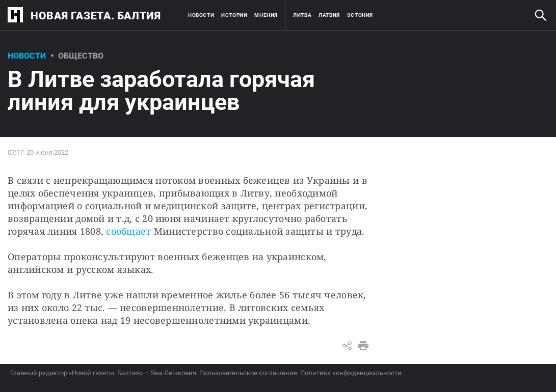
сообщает (128, 231)
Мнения (266, 15)
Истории (234, 15)
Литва (302, 15)
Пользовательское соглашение (248, 373)
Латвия (329, 15)
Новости (201, 15)
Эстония (360, 15)
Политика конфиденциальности (351, 373)
